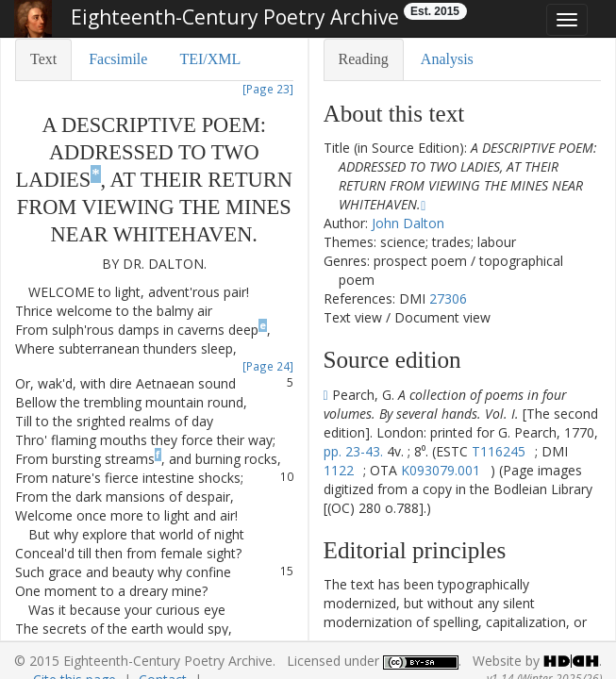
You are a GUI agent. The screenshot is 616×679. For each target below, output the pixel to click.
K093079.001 (441, 470)
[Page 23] (268, 89)
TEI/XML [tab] (210, 59)
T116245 (499, 451)
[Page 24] (268, 366)
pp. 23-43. (353, 451)
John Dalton (408, 223)
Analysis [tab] (447, 59)
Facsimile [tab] (118, 59)
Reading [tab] (364, 59)
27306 (448, 298)
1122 (339, 470)
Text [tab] (43, 59)
